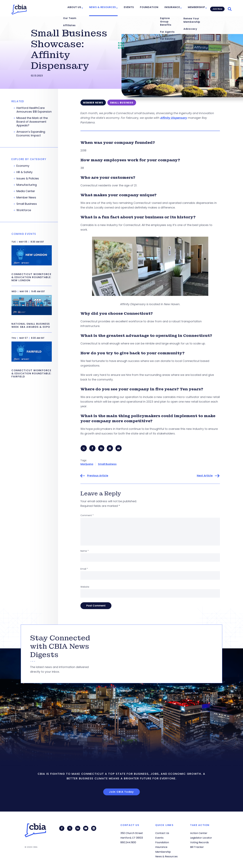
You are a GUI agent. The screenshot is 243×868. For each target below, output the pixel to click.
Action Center (199, 833)
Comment (87, 516)
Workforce (24, 210)
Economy (23, 166)
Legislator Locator (201, 838)
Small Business (107, 464)
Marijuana (87, 464)
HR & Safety (24, 172)
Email (84, 569)
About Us (81, 8)
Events (132, 8)
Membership (195, 8)
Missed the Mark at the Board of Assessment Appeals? (32, 122)
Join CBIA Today (122, 792)
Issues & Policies (28, 178)
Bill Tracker (197, 847)
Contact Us (162, 833)
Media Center (26, 191)
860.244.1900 (128, 842)
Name (85, 551)
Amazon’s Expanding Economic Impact (31, 134)
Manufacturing (27, 185)
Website (85, 587)
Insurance (172, 8)
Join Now (217, 8)
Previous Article (98, 476)
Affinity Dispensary (174, 118)
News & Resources (108, 8)
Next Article (205, 476)
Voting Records (199, 842)
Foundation (151, 8)
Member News (26, 198)
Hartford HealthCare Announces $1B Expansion (34, 110)
